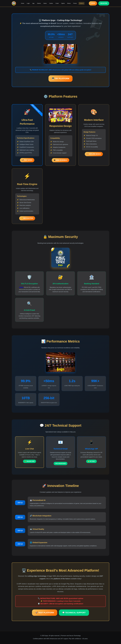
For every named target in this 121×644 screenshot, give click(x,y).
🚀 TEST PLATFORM (45, 613)
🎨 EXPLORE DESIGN (94, 154)
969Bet (21, 287)
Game (45, 3)
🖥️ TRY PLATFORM (61, 79)
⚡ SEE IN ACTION (27, 218)
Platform (81, 3)
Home (23, 3)
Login (28, 3)
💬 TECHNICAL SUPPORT (74, 613)
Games (39, 3)
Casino (51, 3)
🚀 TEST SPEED (27, 160)
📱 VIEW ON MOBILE (61, 160)
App (33, 3)
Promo (75, 3)
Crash (57, 3)
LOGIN (93, 3)
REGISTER (104, 3)
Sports (63, 3)
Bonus (69, 3)
